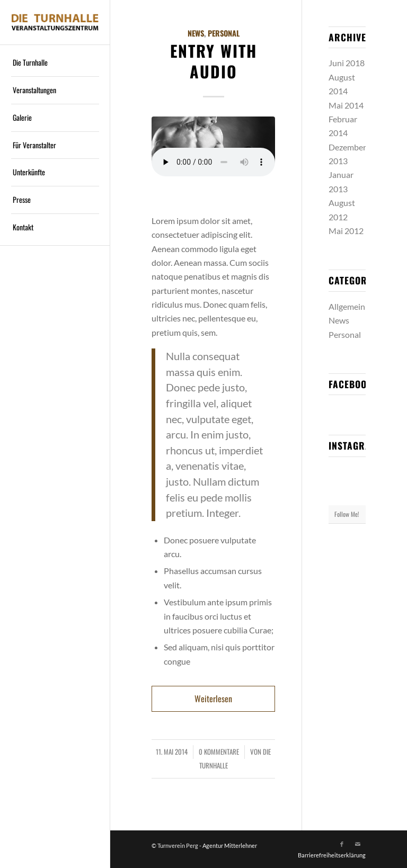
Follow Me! (347, 514)
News (196, 33)
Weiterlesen (213, 699)
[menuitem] (55, 63)
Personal (224, 33)
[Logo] (55, 22)
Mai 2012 (346, 231)
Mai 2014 (346, 105)
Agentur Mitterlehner (230, 845)
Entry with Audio (214, 61)
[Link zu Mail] (358, 844)
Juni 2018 (347, 63)
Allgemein (347, 306)
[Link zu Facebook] (342, 844)
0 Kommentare (219, 752)
